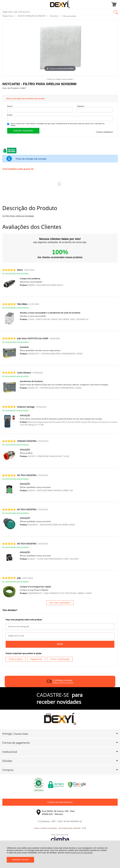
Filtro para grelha (69, 16)
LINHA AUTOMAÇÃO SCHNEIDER (32, 16)
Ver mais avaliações (60, 603)
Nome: (10, 106)
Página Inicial (8, 16)
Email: (10, 115)
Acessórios (54, 16)
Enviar (60, 644)
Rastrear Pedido (21, 734)
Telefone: (81, 106)
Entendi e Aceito (20, 859)
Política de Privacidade (82, 853)
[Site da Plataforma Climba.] (60, 838)
